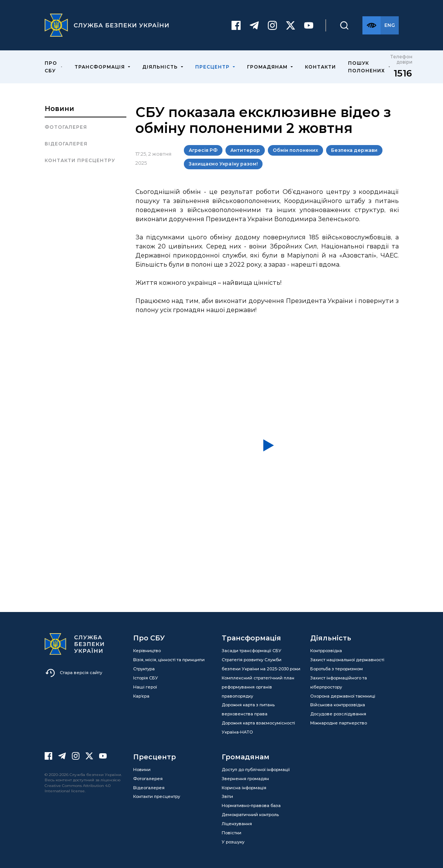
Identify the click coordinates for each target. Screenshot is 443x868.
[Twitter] (291, 25)
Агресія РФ (203, 150)
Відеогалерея (66, 144)
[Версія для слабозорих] (371, 25)
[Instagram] (272, 25)
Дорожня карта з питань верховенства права (248, 709)
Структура (144, 669)
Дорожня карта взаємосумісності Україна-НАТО (258, 727)
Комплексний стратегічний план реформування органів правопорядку (258, 687)
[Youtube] (309, 25)
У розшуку (233, 842)
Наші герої (145, 687)
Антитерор (245, 150)
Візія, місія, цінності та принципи (169, 660)
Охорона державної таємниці (343, 696)
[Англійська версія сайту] (390, 25)
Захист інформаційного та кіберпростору (339, 682)
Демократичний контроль (250, 815)
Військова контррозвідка (338, 705)
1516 (403, 73)
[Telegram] (254, 25)
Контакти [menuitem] (320, 67)
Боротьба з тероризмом (337, 669)
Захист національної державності (347, 660)
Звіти (227, 796)
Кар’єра (141, 696)
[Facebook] (236, 25)
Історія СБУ (146, 678)
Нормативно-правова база (251, 806)
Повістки (232, 833)
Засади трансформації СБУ (252, 651)
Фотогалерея (66, 127)
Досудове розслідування (338, 714)
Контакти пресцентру (80, 160)
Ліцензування (237, 824)
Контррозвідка (326, 651)
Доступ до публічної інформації (256, 770)
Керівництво (147, 651)
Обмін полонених (295, 150)
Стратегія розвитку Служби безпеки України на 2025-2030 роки (261, 664)
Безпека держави (354, 150)
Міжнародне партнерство (339, 723)
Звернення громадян (245, 779)
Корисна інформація (244, 788)
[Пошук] (344, 25)
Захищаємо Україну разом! (223, 164)
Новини (59, 109)
